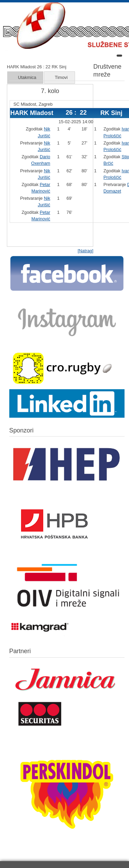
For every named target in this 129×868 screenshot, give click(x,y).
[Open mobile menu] (119, 56)
